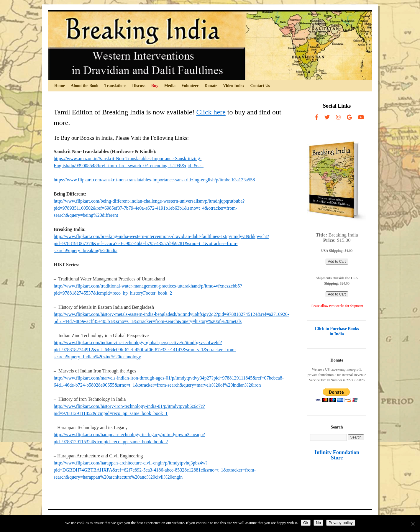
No (318, 523)
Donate (211, 86)
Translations (115, 86)
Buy (155, 86)
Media (170, 86)
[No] (413, 524)
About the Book (85, 86)
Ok (306, 523)
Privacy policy (341, 523)
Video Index (234, 86)
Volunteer (190, 86)
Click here (211, 112)
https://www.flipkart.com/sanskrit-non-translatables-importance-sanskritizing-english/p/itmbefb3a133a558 (154, 180)
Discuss (139, 86)
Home (60, 86)
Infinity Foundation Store (337, 455)
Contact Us (260, 86)
